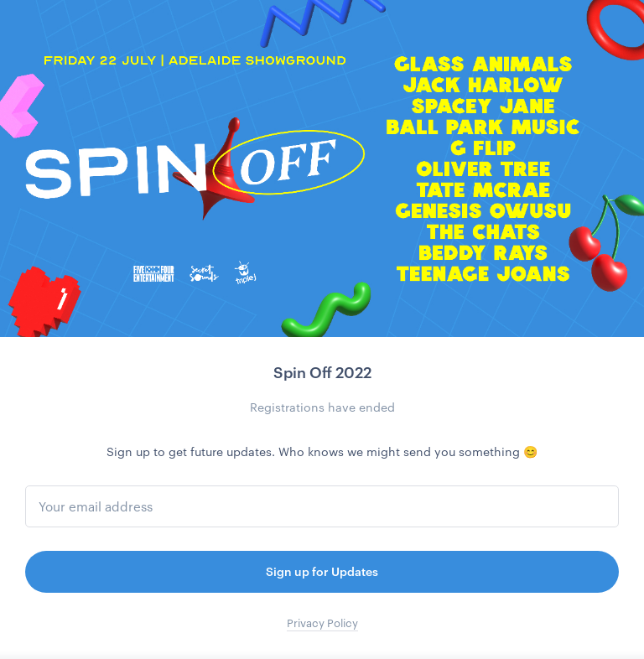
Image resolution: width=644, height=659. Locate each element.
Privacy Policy (322, 623)
